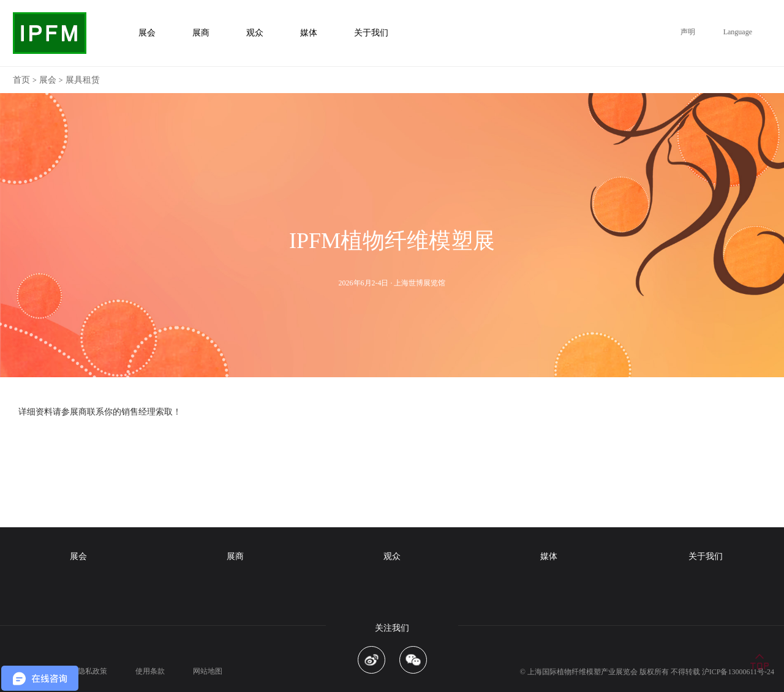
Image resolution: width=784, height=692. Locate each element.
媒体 (549, 556)
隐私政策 (92, 671)
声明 (688, 32)
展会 (48, 80)
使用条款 (150, 671)
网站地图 (208, 671)
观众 (392, 556)
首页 (21, 80)
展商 (235, 556)
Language (738, 32)
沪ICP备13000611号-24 (738, 672)
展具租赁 (83, 80)
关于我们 (706, 556)
